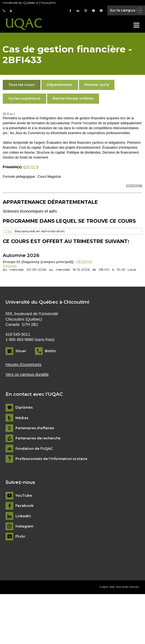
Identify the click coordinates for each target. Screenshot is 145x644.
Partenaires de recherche (38, 438)
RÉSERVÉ (84, 262)
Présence (10, 266)
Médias (22, 418)
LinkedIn (23, 516)
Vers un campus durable (27, 374)
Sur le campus (126, 11)
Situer (21, 351)
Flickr (20, 536)
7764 (8, 231)
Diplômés (24, 408)
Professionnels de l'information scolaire (51, 459)
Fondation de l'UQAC (34, 449)
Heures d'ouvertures (24, 365)
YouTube (24, 496)
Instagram (24, 526)
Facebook (24, 506)
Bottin (50, 351)
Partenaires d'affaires (35, 428)
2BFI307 (31, 167)
